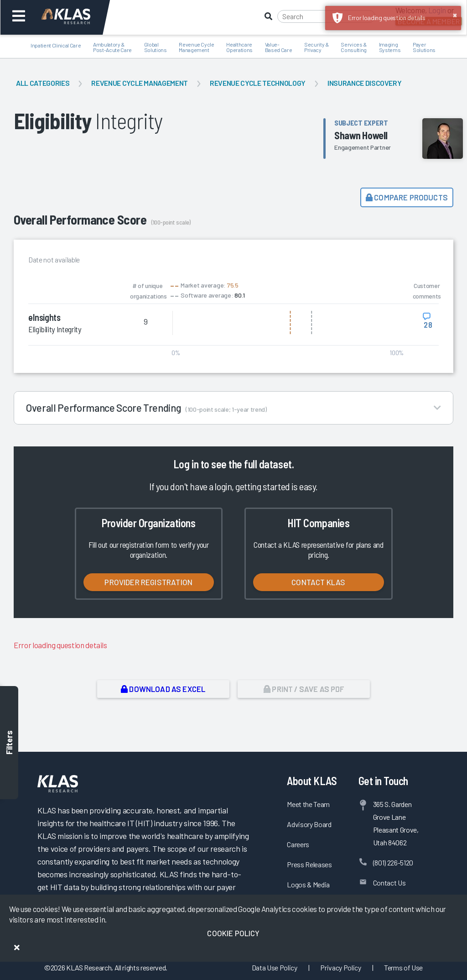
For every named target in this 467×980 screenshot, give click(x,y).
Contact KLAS (318, 582)
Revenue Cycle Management (140, 83)
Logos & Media (308, 884)
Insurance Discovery (365, 83)
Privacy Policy (340, 967)
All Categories (43, 83)
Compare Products (407, 197)
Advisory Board (309, 824)
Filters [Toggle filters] (9, 742)
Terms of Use (403, 967)
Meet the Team (308, 804)
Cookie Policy (233, 933)
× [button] (455, 15)
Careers (298, 844)
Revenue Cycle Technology (258, 83)
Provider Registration (148, 582)
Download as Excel (163, 689)
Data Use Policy (275, 967)
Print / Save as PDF (304, 689)
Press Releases (309, 864)
